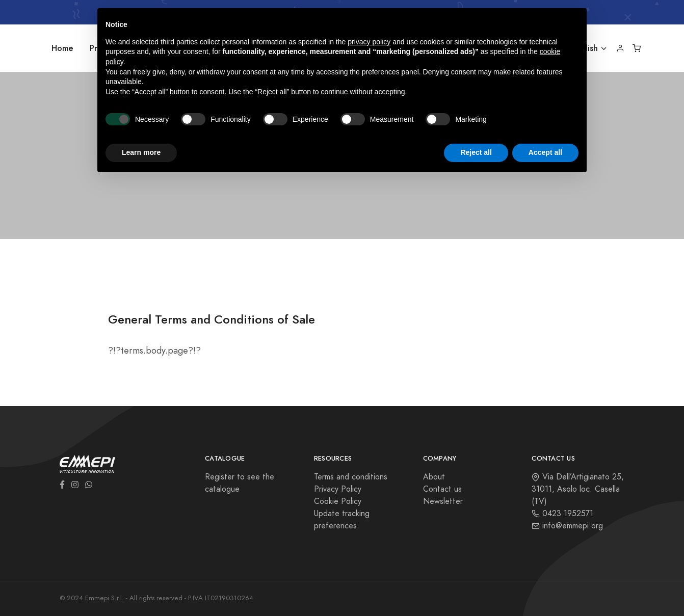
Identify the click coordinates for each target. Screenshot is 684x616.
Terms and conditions (351, 477)
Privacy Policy (338, 489)
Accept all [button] (545, 152)
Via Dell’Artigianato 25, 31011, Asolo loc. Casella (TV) (578, 489)
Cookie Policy (338, 501)
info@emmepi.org (567, 526)
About (434, 477)
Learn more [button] (141, 152)
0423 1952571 (562, 514)
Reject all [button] (476, 152)
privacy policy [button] (369, 42)
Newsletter (443, 501)
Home (62, 48)
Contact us (442, 489)
